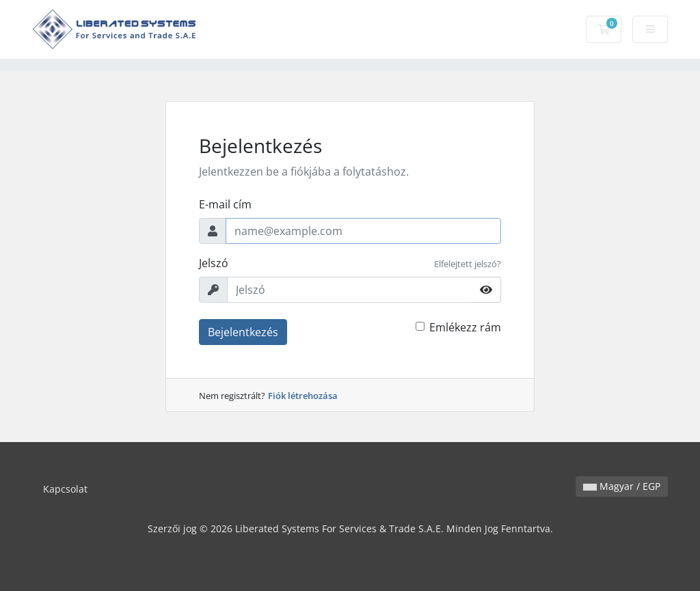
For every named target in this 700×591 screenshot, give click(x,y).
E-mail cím (225, 204)
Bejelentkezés (243, 332)
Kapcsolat (65, 489)
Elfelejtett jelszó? (468, 264)
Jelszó (214, 263)
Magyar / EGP (622, 486)
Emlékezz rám (465, 327)
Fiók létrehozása (303, 396)
